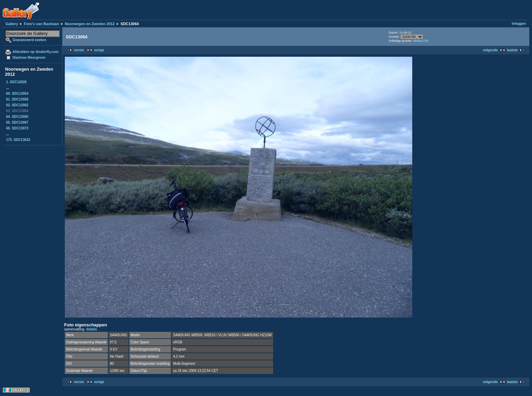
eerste (79, 50)
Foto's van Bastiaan (41, 24)
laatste (512, 50)
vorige (99, 50)
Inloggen (519, 24)
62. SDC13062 (17, 105)
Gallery (12, 24)
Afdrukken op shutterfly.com (35, 52)
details (92, 329)
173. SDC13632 (18, 140)
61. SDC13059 (17, 99)
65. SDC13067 (17, 122)
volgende (490, 50)
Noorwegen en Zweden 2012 (90, 24)
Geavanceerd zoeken (30, 40)
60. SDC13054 (17, 94)
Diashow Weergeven (29, 58)
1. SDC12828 (16, 82)
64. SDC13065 (17, 117)
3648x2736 (421, 41)
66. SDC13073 (17, 128)
